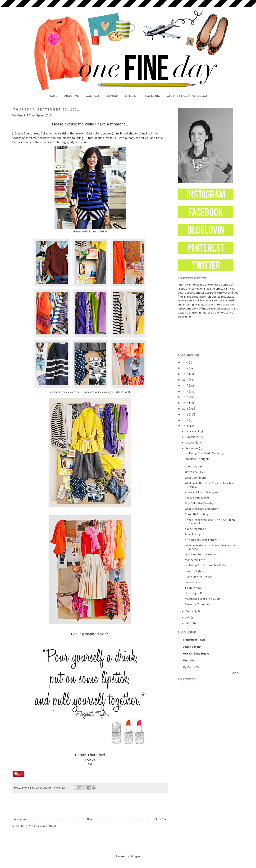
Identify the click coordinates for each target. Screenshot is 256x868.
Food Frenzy (193, 534)
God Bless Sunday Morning (202, 555)
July (188, 617)
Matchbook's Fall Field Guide (203, 599)
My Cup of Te (191, 667)
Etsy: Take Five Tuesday (199, 503)
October (191, 443)
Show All (236, 673)
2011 (186, 426)
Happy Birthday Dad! (197, 498)
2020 (186, 374)
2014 (186, 409)
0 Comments (61, 788)
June (189, 623)
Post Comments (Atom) (42, 826)
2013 (186, 414)
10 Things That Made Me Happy (204, 453)
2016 (186, 397)
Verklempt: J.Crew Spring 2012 (203, 492)
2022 (186, 362)
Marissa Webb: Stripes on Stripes (90, 232)
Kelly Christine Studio (196, 654)
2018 (186, 386)
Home (91, 819)
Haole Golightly (194, 571)
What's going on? (196, 478)
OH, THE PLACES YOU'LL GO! (187, 96)
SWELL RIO (152, 96)
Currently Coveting (197, 514)
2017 (186, 391)
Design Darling (192, 647)
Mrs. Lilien (189, 661)
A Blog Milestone (195, 529)
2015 (186, 403)
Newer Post (20, 819)
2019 (186, 380)
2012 (186, 420)
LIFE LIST (131, 96)
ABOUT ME (72, 96)
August (190, 612)
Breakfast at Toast (194, 640)
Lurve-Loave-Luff (196, 582)
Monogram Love (195, 560)
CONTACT (93, 96)
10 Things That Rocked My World (205, 566)
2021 (186, 368)
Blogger (135, 856)
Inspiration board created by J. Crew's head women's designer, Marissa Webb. (90, 392)
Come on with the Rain (199, 577)
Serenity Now (193, 588)
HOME (53, 96)
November (192, 437)
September (192, 449)
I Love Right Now (195, 593)
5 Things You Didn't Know (201, 540)
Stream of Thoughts (197, 459)
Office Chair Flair (195, 472)
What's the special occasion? (202, 509)
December (192, 431)
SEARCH (112, 96)
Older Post (160, 819)
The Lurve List (194, 467)
